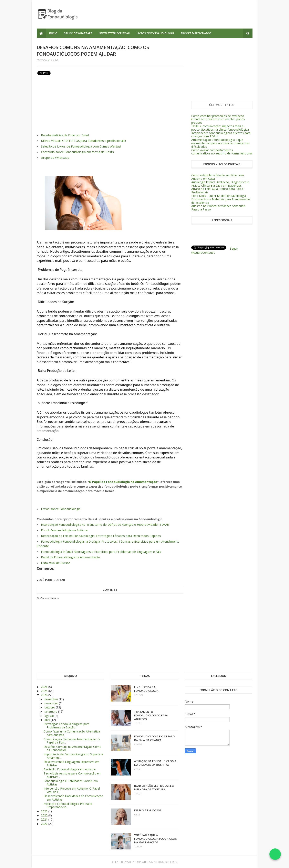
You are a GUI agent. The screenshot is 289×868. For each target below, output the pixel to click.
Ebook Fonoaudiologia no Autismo (65, 530)
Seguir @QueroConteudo (215, 251)
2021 (45, 819)
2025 (45, 691)
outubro (50, 707)
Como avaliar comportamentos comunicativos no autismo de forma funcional (222, 152)
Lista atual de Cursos (56, 563)
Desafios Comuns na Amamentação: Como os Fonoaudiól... (73, 748)
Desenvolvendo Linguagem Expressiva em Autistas (72, 763)
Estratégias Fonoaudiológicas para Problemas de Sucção (66, 726)
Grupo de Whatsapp (78, 33)
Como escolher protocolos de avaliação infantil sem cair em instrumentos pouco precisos (218, 119)
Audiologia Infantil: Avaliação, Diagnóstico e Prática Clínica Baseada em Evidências (220, 184)
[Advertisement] (178, 14)
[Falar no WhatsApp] (275, 854)
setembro (51, 711)
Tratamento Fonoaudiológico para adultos (151, 715)
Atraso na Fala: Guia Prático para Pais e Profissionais (217, 191)
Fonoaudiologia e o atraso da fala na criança (154, 738)
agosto (50, 716)
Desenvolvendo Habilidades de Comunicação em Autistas (73, 798)
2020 (45, 824)
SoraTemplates (138, 862)
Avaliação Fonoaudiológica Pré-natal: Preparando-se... (68, 805)
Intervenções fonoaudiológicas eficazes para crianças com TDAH (221, 135)
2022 (45, 815)
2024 (45, 695)
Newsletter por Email (115, 33)
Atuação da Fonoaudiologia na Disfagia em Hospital (155, 763)
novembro (52, 703)
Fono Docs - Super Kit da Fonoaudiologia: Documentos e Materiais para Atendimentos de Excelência (221, 199)
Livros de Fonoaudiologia (156, 33)
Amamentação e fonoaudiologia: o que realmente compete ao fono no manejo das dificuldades (220, 143)
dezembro (52, 699)
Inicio (53, 33)
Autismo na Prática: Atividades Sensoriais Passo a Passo (218, 208)
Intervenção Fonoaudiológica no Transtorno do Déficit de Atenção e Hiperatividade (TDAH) (105, 524)
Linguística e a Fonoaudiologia (146, 689)
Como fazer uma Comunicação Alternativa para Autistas (72, 733)
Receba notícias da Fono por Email (65, 135)
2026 (45, 687)
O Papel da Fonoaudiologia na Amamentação (123, 482)
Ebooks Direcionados (196, 33)
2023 (45, 811)
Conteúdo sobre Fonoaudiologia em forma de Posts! (78, 152)
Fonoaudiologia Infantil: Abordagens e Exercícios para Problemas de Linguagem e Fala (101, 552)
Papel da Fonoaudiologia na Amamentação (70, 557)
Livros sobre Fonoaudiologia (61, 509)
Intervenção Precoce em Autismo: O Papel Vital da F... (72, 790)
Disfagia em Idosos (148, 810)
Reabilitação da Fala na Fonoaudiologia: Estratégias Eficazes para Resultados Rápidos (101, 536)
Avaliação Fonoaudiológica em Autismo (70, 769)
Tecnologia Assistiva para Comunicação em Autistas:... (73, 775)
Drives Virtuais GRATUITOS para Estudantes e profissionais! (83, 141)
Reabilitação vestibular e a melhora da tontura (154, 788)
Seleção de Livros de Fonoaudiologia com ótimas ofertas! (81, 146)
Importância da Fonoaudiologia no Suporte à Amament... (73, 756)
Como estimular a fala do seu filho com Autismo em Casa (218, 177)
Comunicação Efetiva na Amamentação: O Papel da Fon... (72, 741)
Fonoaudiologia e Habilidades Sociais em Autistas (71, 783)
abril (48, 720)
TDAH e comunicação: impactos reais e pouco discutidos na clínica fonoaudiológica (220, 128)
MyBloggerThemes (164, 862)
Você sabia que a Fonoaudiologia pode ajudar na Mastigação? (155, 839)
